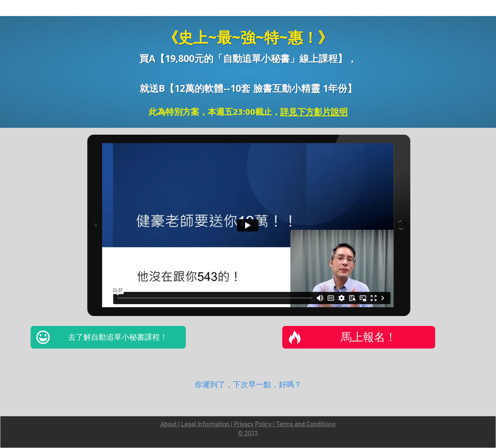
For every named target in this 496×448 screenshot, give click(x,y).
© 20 (245, 433)
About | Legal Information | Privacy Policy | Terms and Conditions (248, 424)
